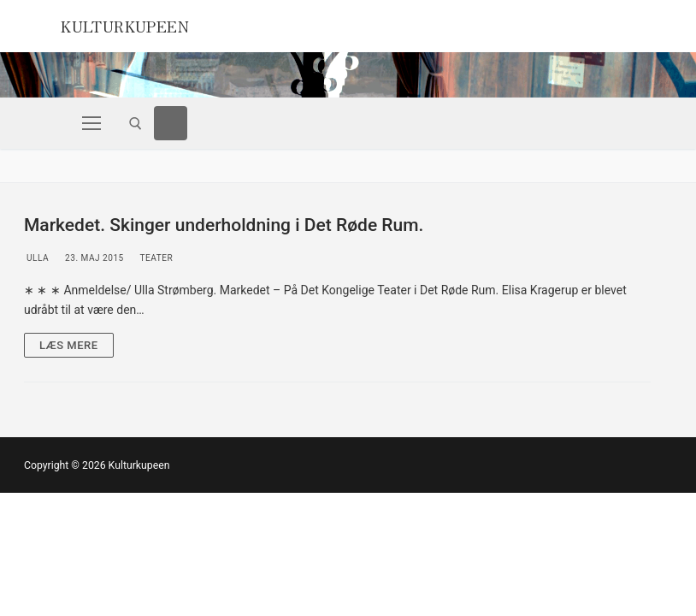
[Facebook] (171, 123)
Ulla (36, 258)
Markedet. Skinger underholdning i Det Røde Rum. (224, 225)
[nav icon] (91, 123)
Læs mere (69, 345)
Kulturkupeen (142, 24)
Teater (155, 258)
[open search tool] (136, 124)
